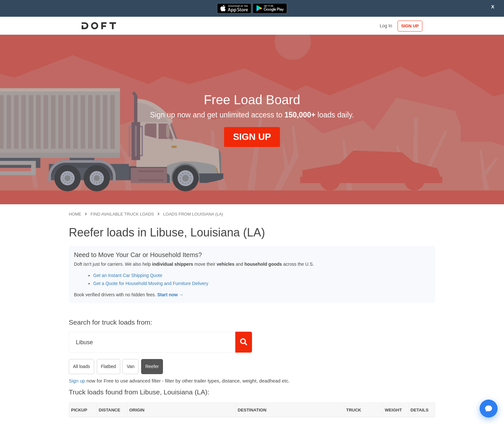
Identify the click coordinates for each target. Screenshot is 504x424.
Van (130, 366)
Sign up (77, 381)
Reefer (152, 366)
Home (75, 214)
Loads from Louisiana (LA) (193, 214)
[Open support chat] (489, 409)
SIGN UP (414, 26)
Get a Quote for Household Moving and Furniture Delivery (151, 283)
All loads (81, 366)
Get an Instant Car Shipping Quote (128, 275)
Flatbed (108, 366)
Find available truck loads (122, 214)
